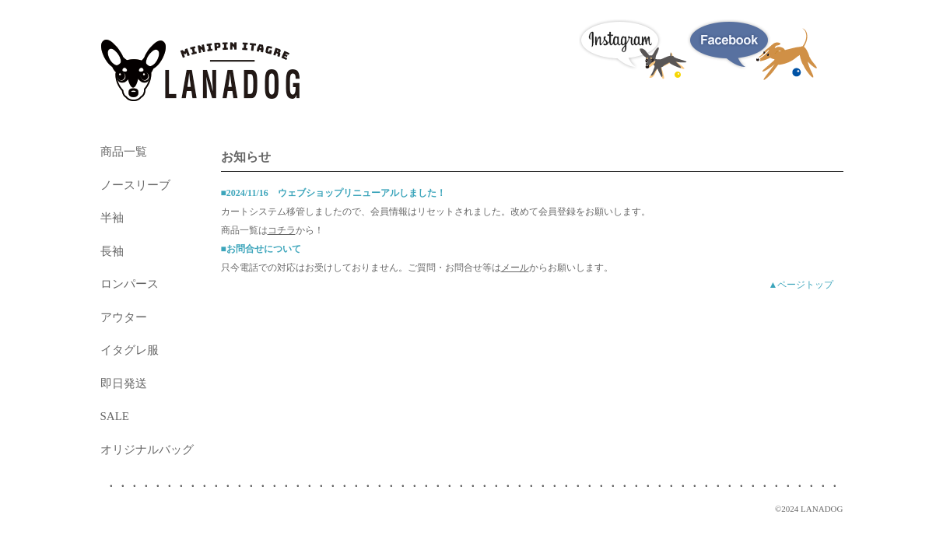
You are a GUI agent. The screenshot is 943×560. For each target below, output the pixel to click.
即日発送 (124, 383)
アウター (124, 317)
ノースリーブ (135, 185)
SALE (115, 416)
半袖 (112, 218)
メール (515, 268)
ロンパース (130, 284)
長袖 (112, 251)
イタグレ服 (130, 350)
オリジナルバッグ (147, 450)
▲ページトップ (801, 285)
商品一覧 (124, 152)
